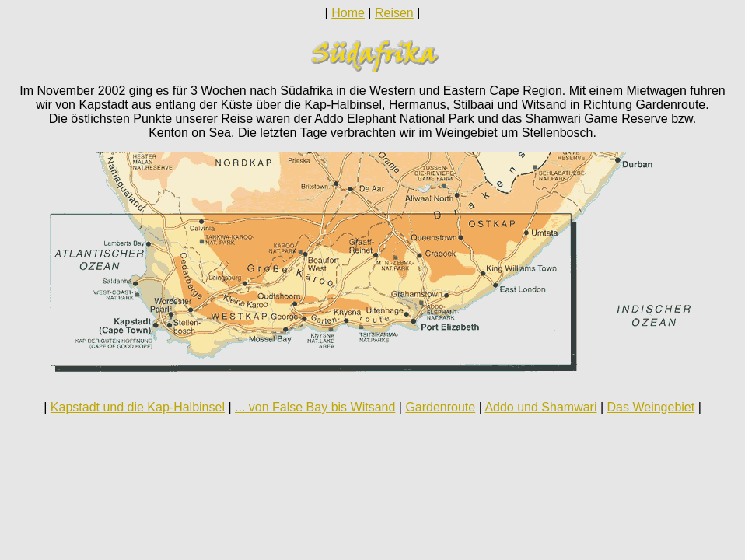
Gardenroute (440, 407)
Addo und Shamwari (540, 407)
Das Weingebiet (651, 407)
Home (348, 13)
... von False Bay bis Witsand (315, 407)
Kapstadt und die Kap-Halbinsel (138, 407)
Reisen (394, 13)
